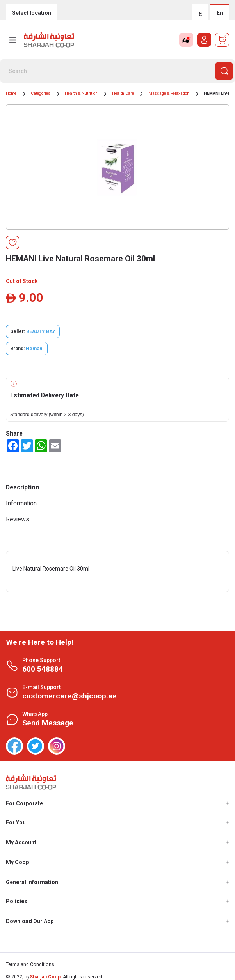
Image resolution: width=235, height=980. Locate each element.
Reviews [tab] (18, 519)
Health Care (123, 93)
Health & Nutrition (81, 93)
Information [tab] (21, 503)
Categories (41, 93)
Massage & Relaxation (169, 93)
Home (11, 93)
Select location (32, 13)
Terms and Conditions (30, 964)
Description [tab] (22, 487)
